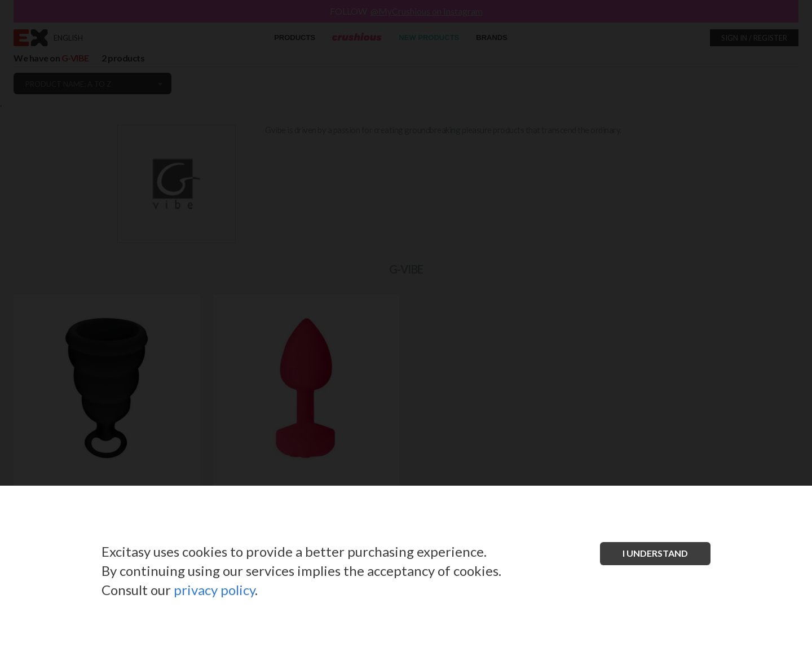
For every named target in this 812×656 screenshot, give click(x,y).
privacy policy (214, 590)
